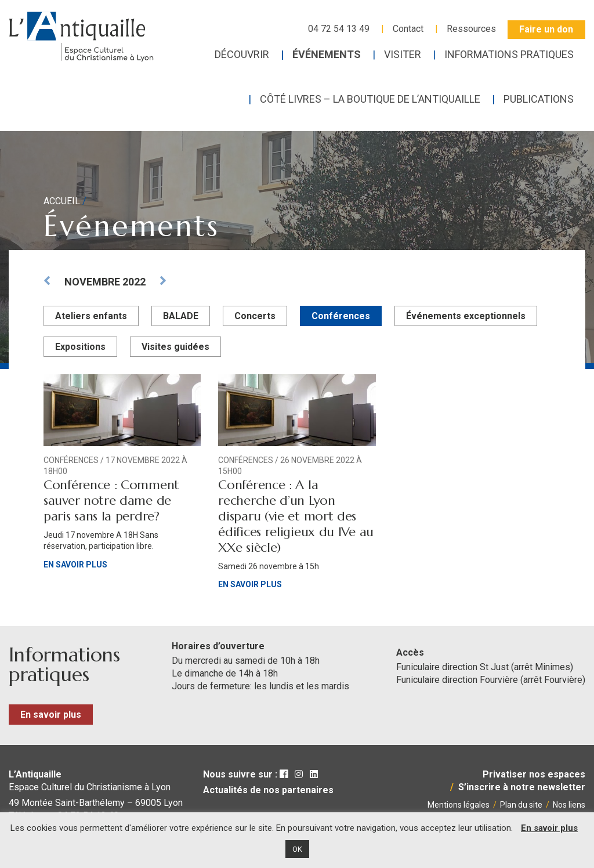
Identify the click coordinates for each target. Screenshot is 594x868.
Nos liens (569, 805)
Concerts (255, 316)
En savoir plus (75, 565)
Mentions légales (459, 805)
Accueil (62, 201)
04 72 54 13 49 (339, 29)
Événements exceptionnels (466, 316)
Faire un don (546, 29)
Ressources (471, 29)
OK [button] (297, 849)
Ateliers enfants (91, 316)
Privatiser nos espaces (534, 774)
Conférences (341, 316)
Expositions (80, 347)
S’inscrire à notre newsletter (522, 787)
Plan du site (521, 805)
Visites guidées (175, 347)
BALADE (181, 316)
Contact (408, 29)
